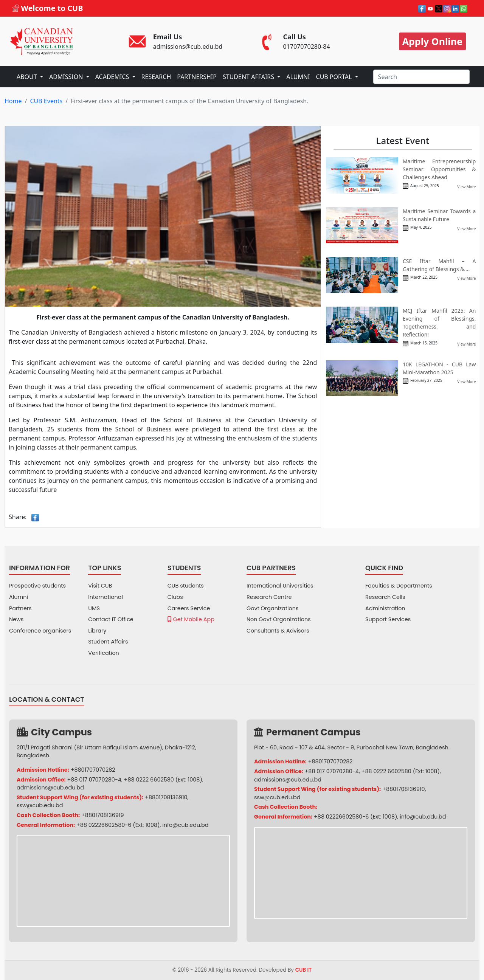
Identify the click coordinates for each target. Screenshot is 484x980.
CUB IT (304, 970)
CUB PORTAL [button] (335, 77)
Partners (20, 608)
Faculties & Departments (399, 586)
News (16, 619)
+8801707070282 (93, 770)
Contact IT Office (111, 619)
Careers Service (189, 608)
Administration (385, 608)
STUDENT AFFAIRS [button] (249, 77)
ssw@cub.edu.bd (40, 805)
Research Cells (385, 597)
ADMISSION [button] (67, 77)
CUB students (186, 586)
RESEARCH (156, 77)
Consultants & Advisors (278, 631)
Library (97, 631)
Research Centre (269, 597)
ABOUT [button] (28, 77)
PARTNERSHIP (197, 77)
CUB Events (46, 101)
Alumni (19, 597)
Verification (104, 653)
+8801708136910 (166, 797)
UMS (94, 608)
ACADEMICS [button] (113, 77)
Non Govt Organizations (279, 619)
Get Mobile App (191, 619)
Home (13, 101)
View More (466, 187)
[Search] (421, 77)
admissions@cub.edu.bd (50, 788)
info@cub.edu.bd (185, 825)
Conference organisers (40, 631)
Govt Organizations (272, 608)
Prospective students (37, 586)
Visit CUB (100, 586)
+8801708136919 (103, 815)
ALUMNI (298, 77)
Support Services (388, 619)
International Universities (280, 586)
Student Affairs (108, 642)
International (105, 597)
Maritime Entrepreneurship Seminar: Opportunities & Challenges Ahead (439, 169)
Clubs (175, 597)
